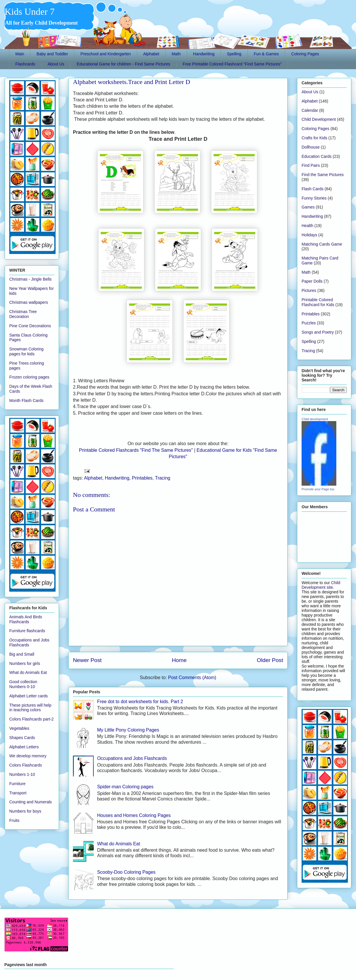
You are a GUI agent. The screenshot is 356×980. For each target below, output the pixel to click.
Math (176, 54)
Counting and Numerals (31, 802)
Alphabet (151, 54)
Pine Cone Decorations (30, 326)
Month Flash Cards (26, 401)
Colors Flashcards (26, 765)
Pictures (309, 290)
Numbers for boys (25, 811)
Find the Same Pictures (323, 175)
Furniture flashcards (27, 631)
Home (179, 660)
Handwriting (204, 54)
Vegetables (19, 728)
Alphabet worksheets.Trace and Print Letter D (132, 82)
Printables (142, 478)
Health (307, 226)
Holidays (309, 235)
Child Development (319, 119)
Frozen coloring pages (29, 377)
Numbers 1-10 (22, 774)
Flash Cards (312, 189)
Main (20, 54)
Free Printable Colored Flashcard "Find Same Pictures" (232, 64)
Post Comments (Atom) (192, 678)
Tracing (163, 478)
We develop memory (28, 756)
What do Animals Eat (119, 844)
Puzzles (309, 323)
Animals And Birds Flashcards (26, 619)
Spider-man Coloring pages (125, 787)
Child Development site (321, 585)
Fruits (14, 820)
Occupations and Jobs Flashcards (132, 758)
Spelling (234, 54)
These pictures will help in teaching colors (30, 708)
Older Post (270, 660)
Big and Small (22, 654)
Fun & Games (266, 54)
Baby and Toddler (52, 54)
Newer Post (87, 660)
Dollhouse (311, 147)
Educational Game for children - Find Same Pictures (123, 64)
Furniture (17, 784)
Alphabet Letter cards (29, 696)
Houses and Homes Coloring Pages (134, 815)
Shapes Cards (22, 738)
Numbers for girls (25, 663)
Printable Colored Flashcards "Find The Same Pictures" (136, 450)
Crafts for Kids (314, 138)
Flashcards (25, 64)
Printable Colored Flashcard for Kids (318, 302)
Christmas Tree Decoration (23, 314)
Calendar (310, 110)
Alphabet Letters (24, 747)
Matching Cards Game (322, 244)
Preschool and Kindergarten (106, 54)
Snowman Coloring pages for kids (26, 351)
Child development (315, 419)
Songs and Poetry (318, 332)
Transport (18, 793)
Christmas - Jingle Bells (30, 279)
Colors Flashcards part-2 (31, 719)
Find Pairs (311, 165)
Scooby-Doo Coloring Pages (126, 872)
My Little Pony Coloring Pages (128, 730)
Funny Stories (314, 198)
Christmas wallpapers (29, 302)
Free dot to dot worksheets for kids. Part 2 (140, 702)
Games (308, 207)
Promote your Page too (318, 489)
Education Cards (317, 156)
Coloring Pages (305, 54)
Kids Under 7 (30, 12)
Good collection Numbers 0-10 (23, 684)
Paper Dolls (312, 281)
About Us (56, 64)
